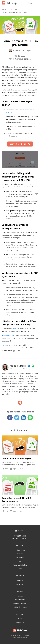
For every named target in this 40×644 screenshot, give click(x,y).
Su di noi (20, 554)
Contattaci (20, 623)
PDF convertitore (8, 336)
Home (4, 9)
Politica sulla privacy (20, 603)
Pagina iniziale (20, 550)
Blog (20, 569)
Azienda (20, 580)
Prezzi (20, 561)
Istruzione (20, 584)
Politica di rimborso (20, 607)
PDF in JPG (13, 9)
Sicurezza (20, 596)
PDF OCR (5, 345)
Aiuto (20, 619)
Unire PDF (16, 329)
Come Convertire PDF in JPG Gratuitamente (16, 499)
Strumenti (20, 558)
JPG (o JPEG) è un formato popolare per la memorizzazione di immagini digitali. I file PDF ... (18, 464)
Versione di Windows (20, 565)
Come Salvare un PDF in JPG (16, 458)
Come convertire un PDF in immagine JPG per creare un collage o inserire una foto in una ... (20, 506)
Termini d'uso (20, 600)
